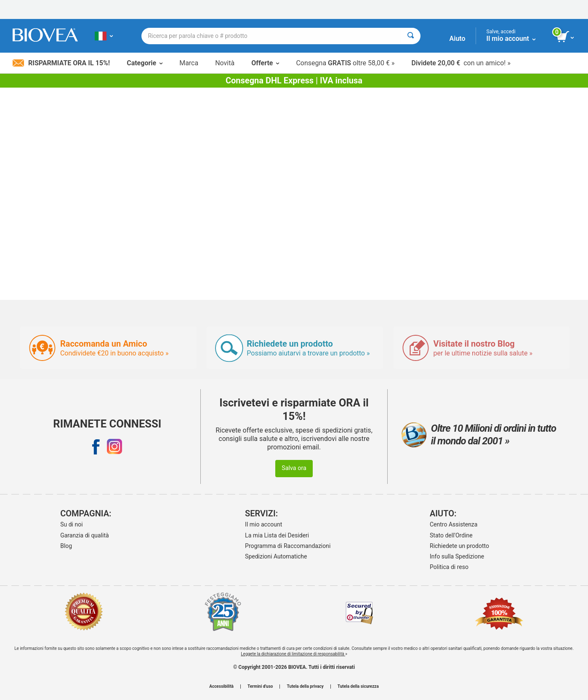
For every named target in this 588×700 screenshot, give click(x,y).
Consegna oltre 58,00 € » (345, 63)
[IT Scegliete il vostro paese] (104, 36)
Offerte (265, 63)
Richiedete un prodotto (459, 546)
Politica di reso (449, 567)
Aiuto (458, 39)
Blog (66, 546)
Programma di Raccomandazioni (288, 546)
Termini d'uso (260, 687)
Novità (225, 63)
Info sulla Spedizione (457, 556)
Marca (189, 63)
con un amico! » (461, 63)
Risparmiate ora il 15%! (61, 63)
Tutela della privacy (305, 687)
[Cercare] (411, 36)
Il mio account (263, 524)
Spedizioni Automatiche (276, 556)
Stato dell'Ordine (451, 535)
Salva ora (294, 468)
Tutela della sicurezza (358, 687)
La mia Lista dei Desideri (277, 535)
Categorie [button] (145, 63)
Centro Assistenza (454, 524)
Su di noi (71, 524)
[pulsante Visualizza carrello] (566, 37)
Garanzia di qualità (84, 535)
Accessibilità (221, 687)
